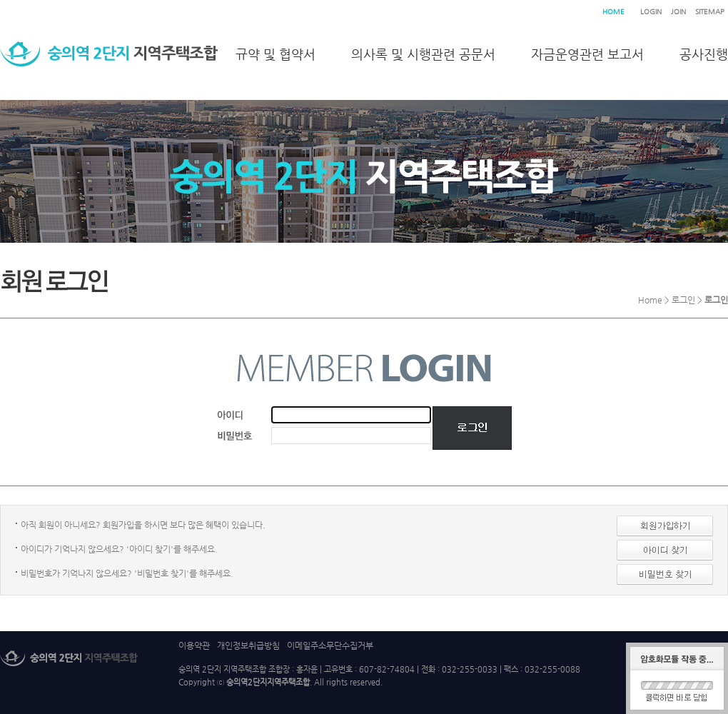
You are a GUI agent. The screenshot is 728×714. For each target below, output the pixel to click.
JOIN (678, 12)
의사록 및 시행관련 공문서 (423, 54)
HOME (613, 12)
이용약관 (194, 645)
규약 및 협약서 (275, 54)
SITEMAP (710, 12)
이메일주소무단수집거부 (330, 645)
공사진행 (704, 54)
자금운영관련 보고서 (587, 54)
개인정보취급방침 (248, 645)
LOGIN (651, 12)
